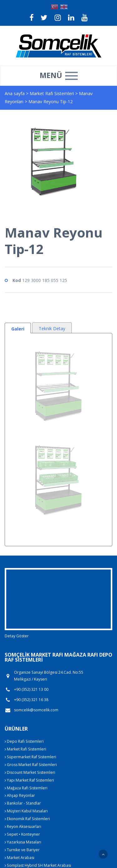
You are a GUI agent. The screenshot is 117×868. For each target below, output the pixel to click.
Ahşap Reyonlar (20, 795)
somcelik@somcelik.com (36, 710)
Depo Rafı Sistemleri (24, 741)
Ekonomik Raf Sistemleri (27, 819)
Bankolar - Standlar (23, 803)
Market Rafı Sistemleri (52, 93)
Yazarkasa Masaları (23, 842)
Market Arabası (19, 858)
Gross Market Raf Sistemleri (31, 765)
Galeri (18, 329)
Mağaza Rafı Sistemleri (26, 788)
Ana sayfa (15, 93)
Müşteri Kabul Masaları (26, 811)
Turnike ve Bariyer (22, 850)
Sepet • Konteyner (22, 834)
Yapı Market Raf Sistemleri (29, 780)
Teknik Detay (52, 328)
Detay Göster (17, 636)
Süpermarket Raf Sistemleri (30, 757)
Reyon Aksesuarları (23, 826)
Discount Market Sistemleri (30, 772)
